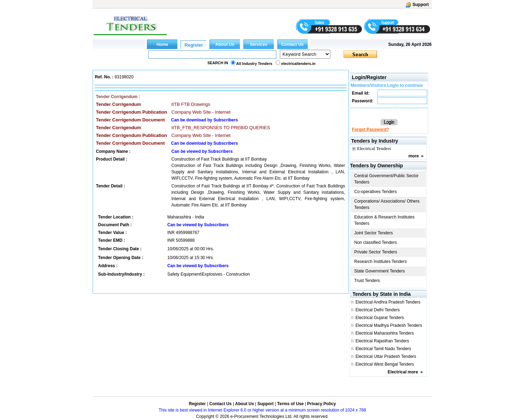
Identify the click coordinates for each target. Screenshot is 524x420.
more (414, 156)
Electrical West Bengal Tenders (385, 364)
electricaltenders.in (298, 64)
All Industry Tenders (254, 64)
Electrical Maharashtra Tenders (385, 333)
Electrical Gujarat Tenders (380, 318)
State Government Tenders (380, 271)
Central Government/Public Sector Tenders (387, 179)
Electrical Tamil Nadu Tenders (383, 349)
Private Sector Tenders (376, 252)
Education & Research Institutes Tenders (385, 220)
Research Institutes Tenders (381, 262)
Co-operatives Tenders (376, 192)
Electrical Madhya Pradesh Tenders (389, 325)
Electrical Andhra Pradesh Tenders (388, 302)
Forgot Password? (370, 130)
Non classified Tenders (376, 242)
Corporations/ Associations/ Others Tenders (387, 204)
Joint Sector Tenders (374, 233)
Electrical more (403, 372)
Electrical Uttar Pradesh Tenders (386, 356)
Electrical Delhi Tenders (378, 310)
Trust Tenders (367, 281)
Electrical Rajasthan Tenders (382, 341)
